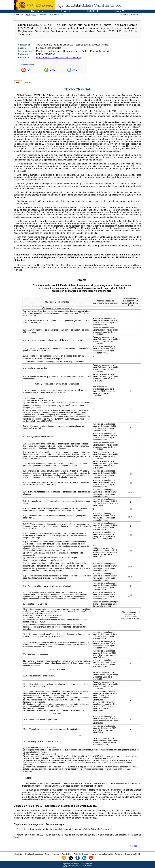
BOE (34, 15)
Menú (120, 11)
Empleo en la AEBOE (132, 854)
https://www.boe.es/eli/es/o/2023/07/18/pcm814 (59, 57)
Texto (18, 83)
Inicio (28, 15)
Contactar (19, 854)
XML (75, 70)
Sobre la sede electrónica (34, 854)
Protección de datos (81, 854)
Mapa (47, 854)
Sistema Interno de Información (102, 854)
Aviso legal (56, 854)
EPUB (52, 70)
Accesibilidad (67, 854)
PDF (29, 70)
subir (135, 846)
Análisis (28, 83)
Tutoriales (119, 854)
